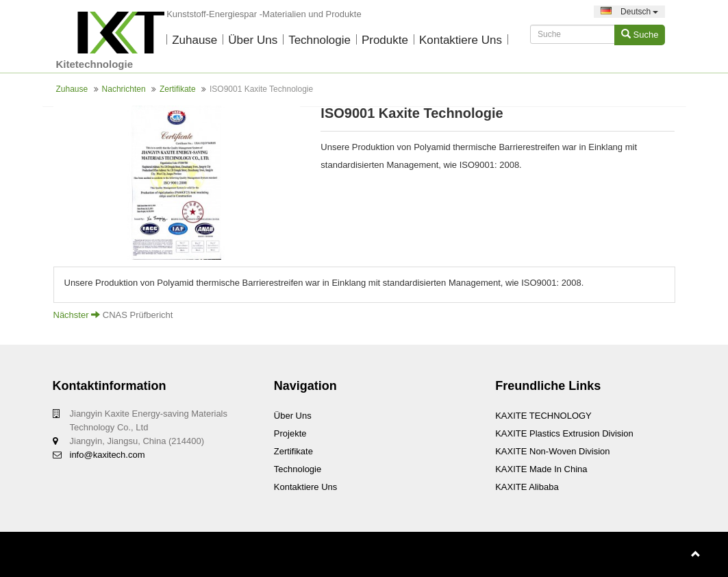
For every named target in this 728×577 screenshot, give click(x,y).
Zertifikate (178, 89)
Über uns (253, 40)
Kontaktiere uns (461, 40)
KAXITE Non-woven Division (552, 451)
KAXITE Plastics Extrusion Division (564, 433)
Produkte (385, 40)
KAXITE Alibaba (527, 487)
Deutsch (630, 12)
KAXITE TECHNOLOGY (543, 416)
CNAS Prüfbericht (138, 315)
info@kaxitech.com (108, 455)
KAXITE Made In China (541, 469)
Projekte (290, 433)
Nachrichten (124, 89)
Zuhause (194, 40)
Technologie (319, 40)
